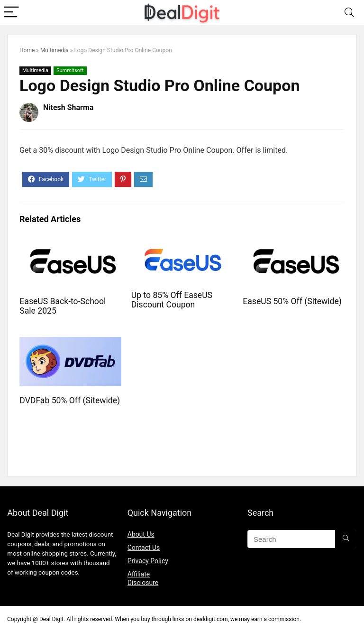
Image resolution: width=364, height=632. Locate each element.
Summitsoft (70, 70)
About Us (141, 534)
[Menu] (11, 13)
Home (27, 50)
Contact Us (144, 548)
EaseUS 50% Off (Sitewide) (292, 301)
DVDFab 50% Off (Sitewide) (70, 400)
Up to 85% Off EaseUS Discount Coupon (172, 300)
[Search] (349, 13)
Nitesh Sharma (68, 107)
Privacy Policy (148, 561)
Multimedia (55, 50)
